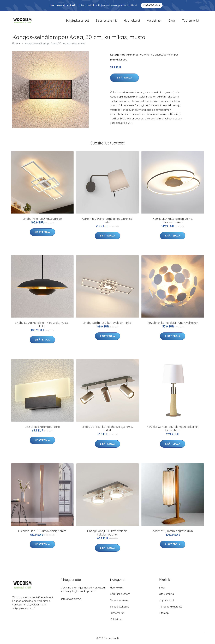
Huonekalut (132, 20)
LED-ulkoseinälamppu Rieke (42, 427)
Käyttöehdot (166, 600)
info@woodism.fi (71, 599)
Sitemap (164, 613)
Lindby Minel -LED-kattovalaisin (42, 219)
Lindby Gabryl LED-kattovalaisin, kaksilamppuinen (108, 533)
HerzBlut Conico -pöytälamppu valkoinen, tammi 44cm (173, 429)
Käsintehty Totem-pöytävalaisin (173, 531)
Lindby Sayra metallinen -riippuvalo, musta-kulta (42, 324)
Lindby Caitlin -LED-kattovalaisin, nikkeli (107, 323)
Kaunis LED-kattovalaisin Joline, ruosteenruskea (173, 220)
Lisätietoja (124, 78)
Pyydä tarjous (152, 5)
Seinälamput (171, 55)
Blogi (172, 20)
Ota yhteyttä (166, 594)
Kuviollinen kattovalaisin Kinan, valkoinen (173, 323)
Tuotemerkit (191, 20)
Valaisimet (154, 20)
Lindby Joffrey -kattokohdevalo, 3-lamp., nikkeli (107, 429)
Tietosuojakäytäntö (171, 607)
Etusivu (16, 43)
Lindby (158, 55)
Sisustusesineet (119, 600)
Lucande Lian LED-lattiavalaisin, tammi (42, 531)
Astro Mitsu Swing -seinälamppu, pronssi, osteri (107, 220)
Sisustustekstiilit (106, 20)
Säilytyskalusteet (77, 20)
